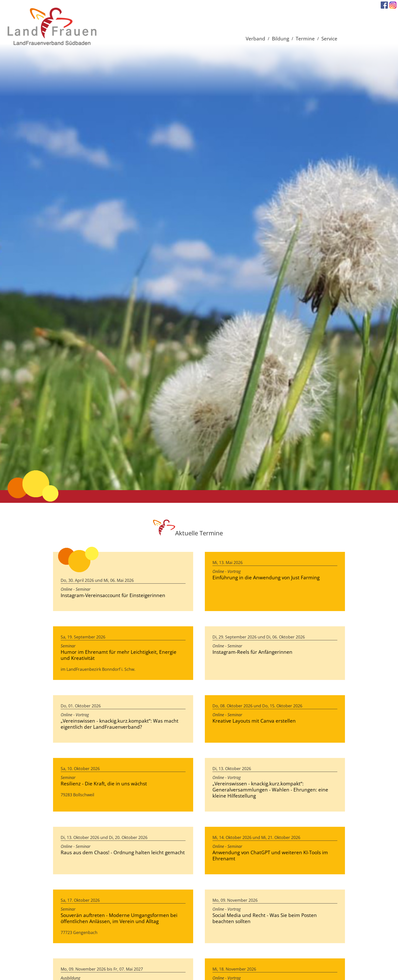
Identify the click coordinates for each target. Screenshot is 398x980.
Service (329, 38)
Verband (255, 38)
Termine (305, 38)
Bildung (280, 38)
